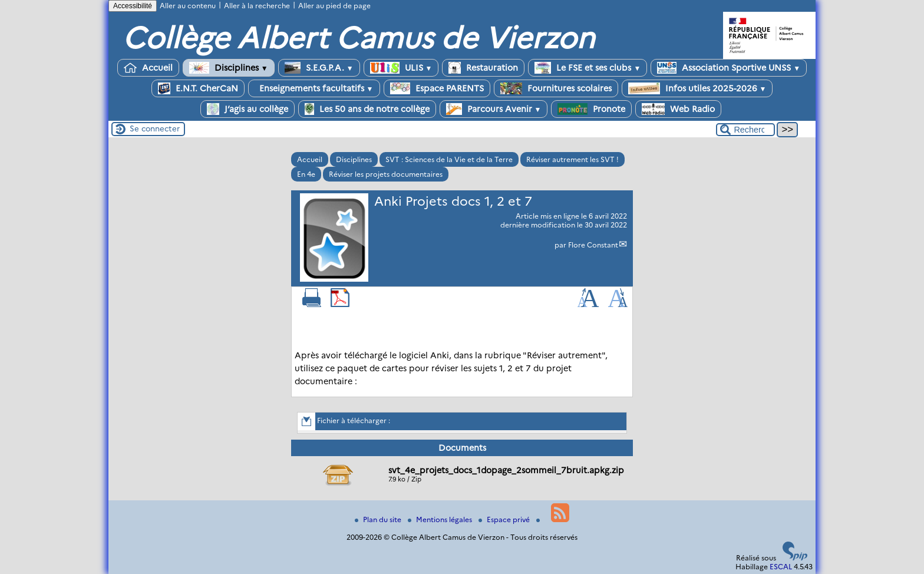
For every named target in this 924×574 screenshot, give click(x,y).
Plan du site (379, 519)
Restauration (483, 68)
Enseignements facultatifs (314, 88)
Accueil (148, 68)
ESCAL (781, 567)
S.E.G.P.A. (319, 68)
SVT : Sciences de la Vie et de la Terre (449, 159)
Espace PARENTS (437, 88)
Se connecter (155, 128)
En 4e (306, 174)
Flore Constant (593, 245)
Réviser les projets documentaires (386, 174)
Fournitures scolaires (556, 88)
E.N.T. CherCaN (198, 88)
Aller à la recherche (257, 6)
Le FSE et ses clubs (588, 68)
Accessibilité (133, 6)
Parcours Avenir (494, 109)
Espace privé (505, 519)
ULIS (401, 68)
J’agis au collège (247, 109)
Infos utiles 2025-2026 (697, 88)
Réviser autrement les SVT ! (572, 159)
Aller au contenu (188, 6)
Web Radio (678, 109)
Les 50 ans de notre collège (367, 109)
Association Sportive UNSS (729, 68)
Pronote (591, 109)
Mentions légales (441, 519)
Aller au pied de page (334, 6)
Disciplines (229, 68)
